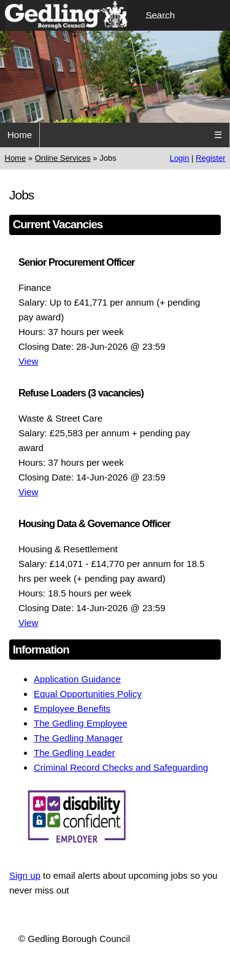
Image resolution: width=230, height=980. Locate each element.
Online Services (63, 158)
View (28, 361)
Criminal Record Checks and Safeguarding (121, 767)
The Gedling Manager (78, 738)
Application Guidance (77, 679)
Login (180, 158)
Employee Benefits (72, 708)
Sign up (25, 875)
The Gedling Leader (75, 753)
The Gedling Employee (81, 723)
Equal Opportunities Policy (88, 694)
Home (20, 135)
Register (210, 158)
